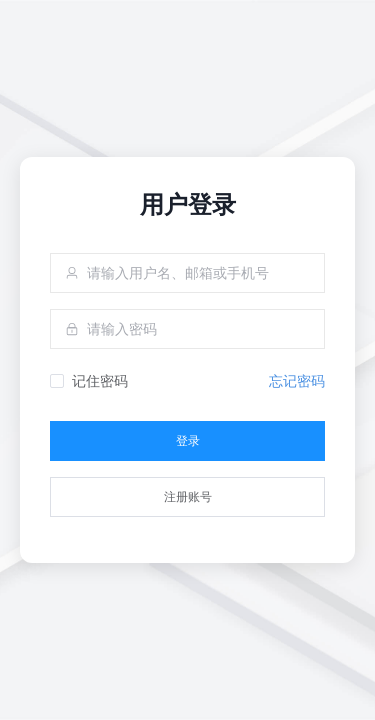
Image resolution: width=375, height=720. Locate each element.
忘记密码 (297, 381)
